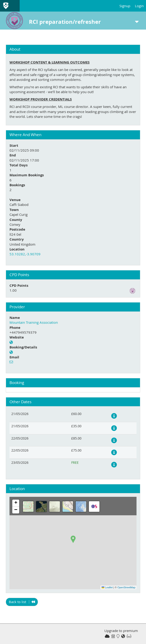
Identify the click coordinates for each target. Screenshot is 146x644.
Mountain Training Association (34, 322)
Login (139, 6)
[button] (73, 539)
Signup (125, 6)
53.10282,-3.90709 (25, 254)
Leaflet (107, 587)
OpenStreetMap (126, 587)
